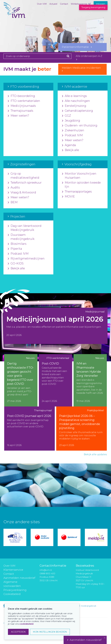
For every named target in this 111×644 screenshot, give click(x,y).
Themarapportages (77, 192)
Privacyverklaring (15, 590)
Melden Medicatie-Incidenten (82, 69)
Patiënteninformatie (77, 47)
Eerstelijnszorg (74, 106)
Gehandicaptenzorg (77, 111)
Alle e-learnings (74, 96)
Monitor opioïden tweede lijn (81, 185)
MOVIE (68, 197)
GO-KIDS (16, 264)
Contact (64, 4)
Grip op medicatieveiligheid (23, 176)
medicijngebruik (88, 606)
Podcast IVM (72, 135)
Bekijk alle (71, 150)
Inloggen (101, 4)
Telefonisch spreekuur (25, 183)
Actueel (53, 4)
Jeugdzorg (71, 121)
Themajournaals (21, 111)
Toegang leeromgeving (93, 7)
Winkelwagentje (79, 4)
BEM (13, 202)
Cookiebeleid (12, 594)
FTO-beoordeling (21, 96)
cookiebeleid (26, 624)
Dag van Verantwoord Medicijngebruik (25, 228)
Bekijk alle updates (95, 454)
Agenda (69, 145)
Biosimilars (17, 244)
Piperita (15, 249)
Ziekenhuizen (73, 130)
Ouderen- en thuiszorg (80, 126)
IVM (14, 17)
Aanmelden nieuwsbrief (19, 578)
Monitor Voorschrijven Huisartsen (79, 176)
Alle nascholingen (76, 101)
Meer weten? (18, 116)
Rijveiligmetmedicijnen (26, 259)
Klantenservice (13, 570)
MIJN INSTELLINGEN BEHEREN (50, 632)
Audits (14, 188)
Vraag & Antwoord (22, 193)
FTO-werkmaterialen (24, 101)
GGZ (66, 116)
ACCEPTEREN (18, 632)
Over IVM (42, 4)
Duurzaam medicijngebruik (21, 237)
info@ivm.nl (46, 570)
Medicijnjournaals (22, 106)
